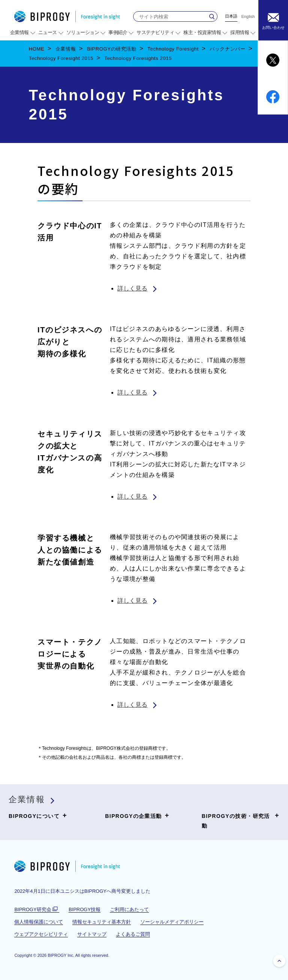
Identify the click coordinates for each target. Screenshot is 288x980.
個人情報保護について (39, 922)
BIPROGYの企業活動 (137, 816)
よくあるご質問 (133, 934)
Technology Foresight (173, 49)
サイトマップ (92, 934)
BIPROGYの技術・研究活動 (241, 820)
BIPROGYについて (38, 816)
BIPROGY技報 (85, 909)
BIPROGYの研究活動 (112, 49)
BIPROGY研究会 (37, 910)
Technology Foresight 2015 (61, 58)
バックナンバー (228, 49)
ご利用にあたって (129, 909)
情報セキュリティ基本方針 (102, 922)
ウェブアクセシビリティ (41, 934)
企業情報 (66, 49)
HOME (37, 49)
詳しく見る (132, 288)
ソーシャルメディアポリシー (172, 922)
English (248, 17)
